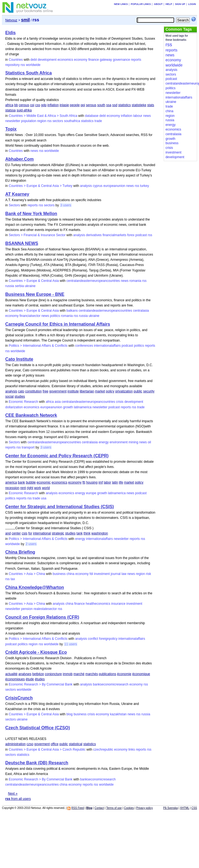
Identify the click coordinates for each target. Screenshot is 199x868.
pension (27, 609)
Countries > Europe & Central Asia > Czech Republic (47, 750)
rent (23, 488)
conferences (84, 346)
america (11, 482)
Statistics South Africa (28, 73)
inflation (53, 105)
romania (135, 281)
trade (98, 121)
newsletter (13, 121)
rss (23, 65)
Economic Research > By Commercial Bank (41, 684)
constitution (33, 391)
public (138, 391)
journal (116, 574)
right (30, 488)
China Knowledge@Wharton (35, 587)
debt (33, 60)
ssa (109, 105)
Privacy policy (144, 808)
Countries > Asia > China (27, 574)
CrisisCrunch (19, 698)
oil (149, 442)
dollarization (14, 407)
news (147, 116)
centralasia (141, 311)
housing (92, 482)
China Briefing (20, 552)
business (59, 574)
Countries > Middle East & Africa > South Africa (43, 116)
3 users (66, 205)
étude (30, 679)
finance (94, 60)
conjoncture (53, 674)
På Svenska (170, 808)
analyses (25, 674)
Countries (16, 60)
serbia (20, 286)
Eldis (10, 33)
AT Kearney (17, 194)
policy (110, 391)
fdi (91, 574)
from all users (18, 799)
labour (138, 116)
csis (24, 533)
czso (30, 744)
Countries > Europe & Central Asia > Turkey (41, 186)
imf (101, 482)
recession (12, 488)
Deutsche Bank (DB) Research (37, 763)
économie (124, 674)
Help (169, 4)
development (47, 60)
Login (192, 4)
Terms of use (114, 808)
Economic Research (23, 402)
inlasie (64, 105)
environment (119, 442)
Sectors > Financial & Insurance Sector (37, 235)
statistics (124, 105)
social (9, 397)
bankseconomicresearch (111, 684)
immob (68, 674)
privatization (124, 391)
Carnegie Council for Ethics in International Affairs (58, 324)
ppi (83, 105)
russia (10, 286)
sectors (58, 121)
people (75, 105)
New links (121, 4)
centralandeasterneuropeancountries (93, 281)
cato (21, 391)
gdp (44, 105)
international (42, 533)
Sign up (180, 4)
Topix (11, 129)
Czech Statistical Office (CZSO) (38, 728)
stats (151, 105)
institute (73, 391)
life (121, 482)
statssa (10, 110)
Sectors (14, 205)
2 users (31, 544)
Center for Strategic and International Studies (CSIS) (59, 507)
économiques (15, 679)
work (38, 488)
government (58, 391)
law (124, 574)
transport (28, 447)
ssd (115, 105)
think (87, 533)
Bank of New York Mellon (31, 214)
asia (58, 402)
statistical (76, 744)
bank (21, 482)
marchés (92, 674)
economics (65, 60)
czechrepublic (103, 750)
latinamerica (83, 407)
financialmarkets (114, 235)
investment (102, 574)
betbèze (38, 674)
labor (108, 482)
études (40, 679)
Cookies (129, 808)
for (30, 533)
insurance (118, 604)
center (16, 533)
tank (80, 533)
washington (100, 533)
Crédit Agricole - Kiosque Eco (36, 652)
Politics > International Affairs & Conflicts (38, 346)
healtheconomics (98, 604)
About (158, 4)
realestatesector (45, 609)
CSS (194, 808)
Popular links (141, 4)
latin (115, 482)
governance (122, 60)
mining (133, 442)
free (46, 391)
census (24, 105)
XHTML (185, 808)
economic (44, 482)
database (92, 116)
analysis (86, 186)
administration (15, 744)
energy (104, 442)
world (46, 488)
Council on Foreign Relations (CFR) (42, 617)
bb (16, 105)
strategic (58, 533)
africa (9, 105)
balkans (72, 311)
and (8, 533)
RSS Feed (78, 808)
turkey (144, 186)
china (70, 574)
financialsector (30, 316)
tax (13, 579)
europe (91, 493)
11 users (71, 644)
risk (149, 574)
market (100, 391)
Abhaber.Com (19, 159)
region (42, 121)
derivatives (94, 235)
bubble (31, 482)
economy (81, 60)
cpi (32, 105)
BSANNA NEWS (22, 243)
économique (141, 674)
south (101, 105)
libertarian (87, 391)
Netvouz (11, 20)
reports (136, 60)
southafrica (72, 121)
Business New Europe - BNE (35, 294)
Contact (99, 808)
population (29, 121)
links (132, 750)
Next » (13, 794)
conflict (93, 639)
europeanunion (114, 186)
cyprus (98, 186)
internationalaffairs (107, 346)
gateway (106, 60)
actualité (11, 674)
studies (20, 397)
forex (131, 235)
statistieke (139, 105)
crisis (120, 402)
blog (70, 714)
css (38, 105)
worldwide (33, 65)
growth (68, 407)
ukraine (30, 286)
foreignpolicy (108, 639)
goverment (42, 744)
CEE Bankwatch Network (31, 415)
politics (55, 316)
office (54, 744)
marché (79, 674)
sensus (91, 105)
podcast (141, 235)
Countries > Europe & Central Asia (34, 281)
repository (12, 65)
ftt (84, 482)
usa (44, 498)
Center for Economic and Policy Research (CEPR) (57, 456)
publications (108, 674)
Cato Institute (19, 359)
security (149, 391)
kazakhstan (118, 714)
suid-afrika (24, 110)
